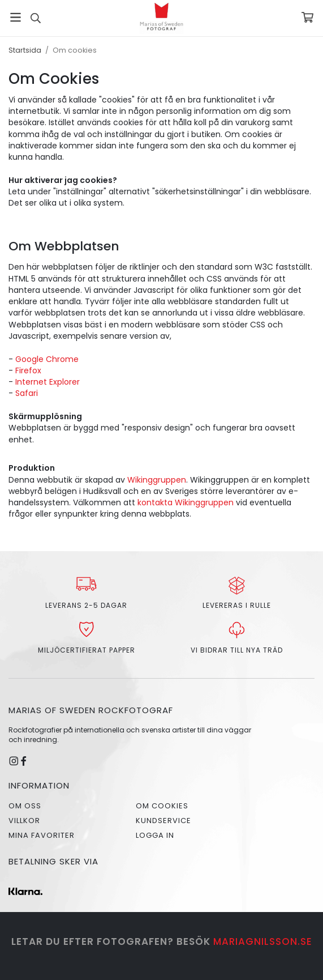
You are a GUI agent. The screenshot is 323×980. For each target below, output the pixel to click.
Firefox (28, 370)
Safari (27, 393)
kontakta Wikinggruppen (187, 502)
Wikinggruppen (157, 480)
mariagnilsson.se (263, 941)
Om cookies (162, 806)
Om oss (25, 806)
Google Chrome (47, 359)
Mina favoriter (42, 835)
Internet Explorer (48, 382)
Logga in (155, 835)
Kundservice (163, 821)
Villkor (24, 821)
